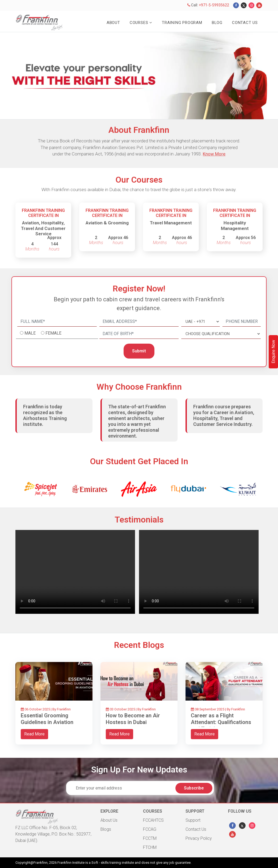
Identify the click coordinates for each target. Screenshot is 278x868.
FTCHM (150, 847)
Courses (141, 23)
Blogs (106, 829)
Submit (139, 351)
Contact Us (245, 23)
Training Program (182, 23)
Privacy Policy (199, 838)
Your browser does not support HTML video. (75, 572)
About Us (109, 820)
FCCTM (150, 838)
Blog (217, 23)
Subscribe (194, 788)
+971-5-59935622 (214, 5)
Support (193, 820)
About (113, 23)
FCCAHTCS (153, 820)
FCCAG (150, 829)
